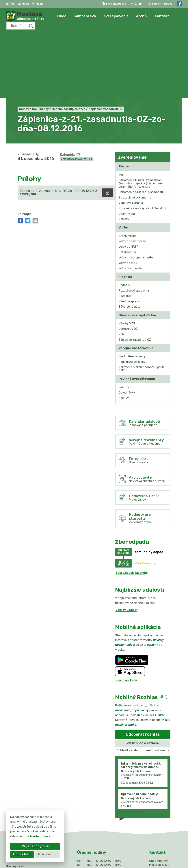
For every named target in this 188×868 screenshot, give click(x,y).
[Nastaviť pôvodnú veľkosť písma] (136, 4)
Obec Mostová (114, 858)
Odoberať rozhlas (143, 669)
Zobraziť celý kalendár (132, 508)
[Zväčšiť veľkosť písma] (140, 4)
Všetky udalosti (127, 545)
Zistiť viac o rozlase (143, 678)
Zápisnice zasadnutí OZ (77, 94)
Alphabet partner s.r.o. (60, 858)
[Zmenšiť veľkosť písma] (132, 4)
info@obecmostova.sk (166, 823)
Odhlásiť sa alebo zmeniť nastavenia (143, 686)
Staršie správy (129, 747)
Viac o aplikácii (126, 615)
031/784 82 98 (160, 819)
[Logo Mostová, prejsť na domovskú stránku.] (25, 16)
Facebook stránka (163, 828)
